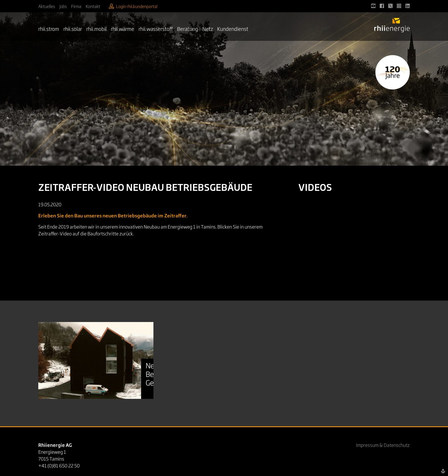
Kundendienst (233, 29)
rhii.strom (49, 29)
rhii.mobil (96, 29)
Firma (76, 6)
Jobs (63, 6)
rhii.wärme (123, 29)
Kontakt (93, 6)
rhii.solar (73, 29)
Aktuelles (47, 6)
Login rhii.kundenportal (133, 6)
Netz (208, 29)
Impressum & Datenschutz (383, 445)
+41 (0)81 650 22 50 (59, 465)
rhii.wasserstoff (156, 29)
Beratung (188, 29)
